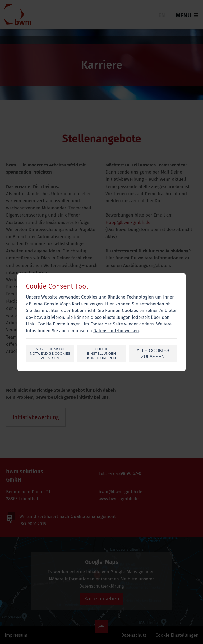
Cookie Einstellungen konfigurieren (101, 354)
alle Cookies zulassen (153, 354)
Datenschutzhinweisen (116, 331)
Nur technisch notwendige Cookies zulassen (50, 354)
